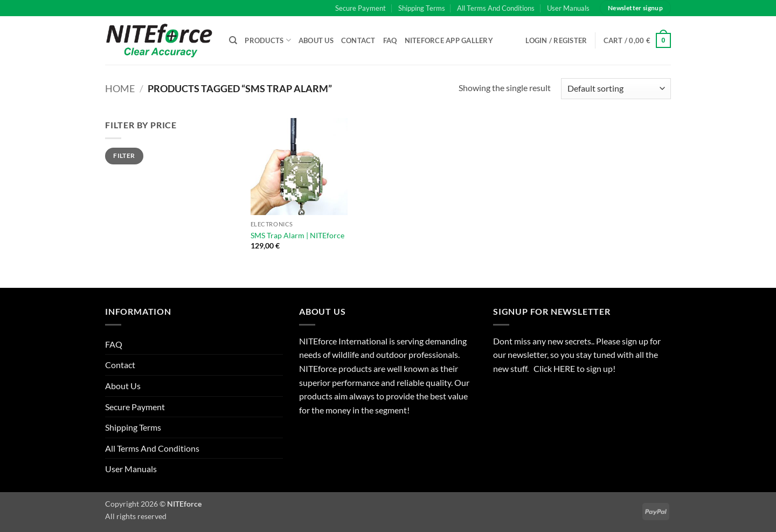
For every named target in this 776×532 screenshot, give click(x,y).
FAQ (390, 40)
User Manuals (568, 8)
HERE (565, 368)
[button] (638, 40)
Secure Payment (361, 8)
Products (268, 40)
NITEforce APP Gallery (449, 40)
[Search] (233, 40)
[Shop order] (616, 89)
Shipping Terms (422, 8)
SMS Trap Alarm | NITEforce (297, 235)
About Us (316, 40)
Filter (124, 156)
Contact (358, 40)
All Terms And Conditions (496, 8)
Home (120, 88)
